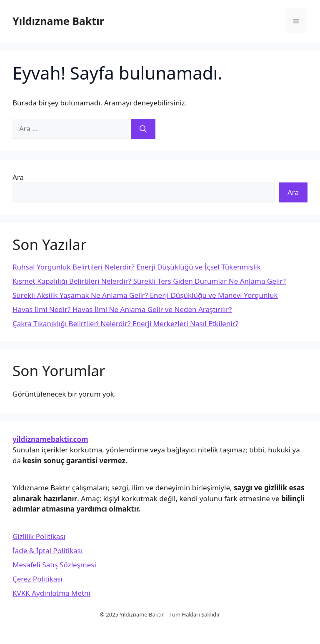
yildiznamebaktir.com (50, 439)
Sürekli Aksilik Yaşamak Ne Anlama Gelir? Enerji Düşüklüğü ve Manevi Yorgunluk (145, 295)
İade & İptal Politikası (47, 550)
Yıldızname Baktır (58, 21)
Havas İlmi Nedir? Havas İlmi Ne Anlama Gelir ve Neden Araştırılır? (122, 309)
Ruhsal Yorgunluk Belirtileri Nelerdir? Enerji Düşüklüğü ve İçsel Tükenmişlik (137, 267)
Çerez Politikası (37, 579)
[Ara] (143, 129)
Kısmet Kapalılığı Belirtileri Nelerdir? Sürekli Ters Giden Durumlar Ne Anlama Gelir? (149, 281)
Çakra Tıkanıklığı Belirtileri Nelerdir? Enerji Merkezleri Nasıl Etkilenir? (125, 323)
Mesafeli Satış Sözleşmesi (54, 565)
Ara (18, 177)
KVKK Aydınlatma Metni (51, 593)
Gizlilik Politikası (39, 536)
